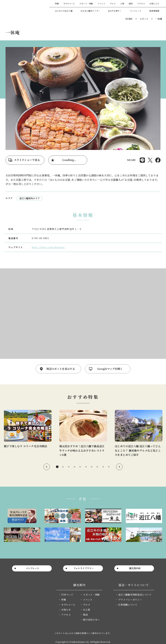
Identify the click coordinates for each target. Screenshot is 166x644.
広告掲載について (128, 605)
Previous (47, 467)
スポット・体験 (86, 3)
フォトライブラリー (84, 568)
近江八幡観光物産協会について (135, 595)
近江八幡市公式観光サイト (23, 7)
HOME (129, 19)
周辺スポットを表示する (61, 369)
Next (119, 467)
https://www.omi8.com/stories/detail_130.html (28, 429)
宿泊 (131, 3)
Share (142, 160)
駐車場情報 (154, 11)
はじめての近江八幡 (64, 11)
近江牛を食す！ (115, 11)
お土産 (87, 610)
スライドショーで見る (27, 160)
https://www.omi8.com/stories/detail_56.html (83, 433)
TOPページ (67, 595)
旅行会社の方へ (91, 620)
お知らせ (66, 610)
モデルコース (69, 3)
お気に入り (154, 3)
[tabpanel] (28, 429)
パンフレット (136, 11)
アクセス (141, 3)
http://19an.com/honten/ (48, 247)
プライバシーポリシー (130, 600)
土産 (122, 3)
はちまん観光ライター (90, 11)
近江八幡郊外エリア (30, 198)
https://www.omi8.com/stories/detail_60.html (139, 433)
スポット (144, 19)
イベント (101, 3)
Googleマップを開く (110, 369)
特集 (57, 3)
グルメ (113, 3)
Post (150, 160)
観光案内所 (135, 568)
